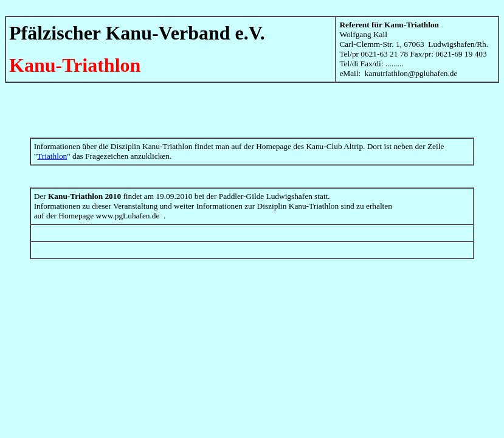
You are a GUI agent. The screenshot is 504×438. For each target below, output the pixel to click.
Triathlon (52, 156)
